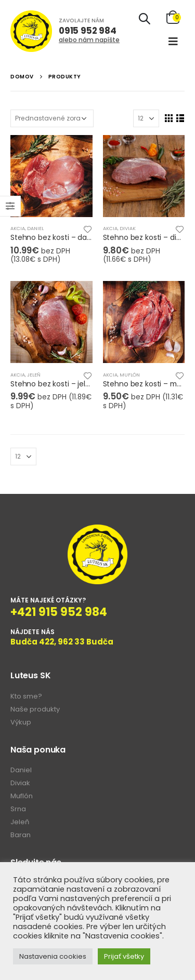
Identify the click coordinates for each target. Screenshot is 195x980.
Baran (21, 835)
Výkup (21, 722)
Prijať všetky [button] (124, 956)
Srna (18, 809)
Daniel (35, 228)
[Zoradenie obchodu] (52, 118)
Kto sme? (26, 696)
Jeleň (34, 375)
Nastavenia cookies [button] (53, 956)
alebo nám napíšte (89, 40)
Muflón (130, 375)
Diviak (128, 228)
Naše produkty (35, 709)
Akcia (18, 228)
